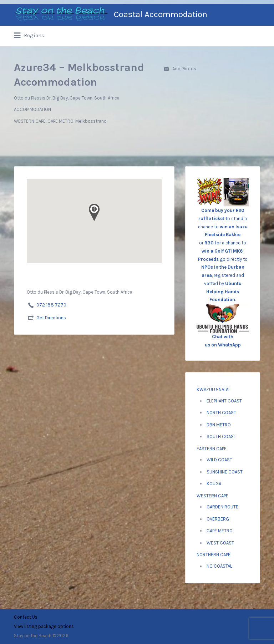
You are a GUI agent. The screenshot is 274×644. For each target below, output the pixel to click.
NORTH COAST (221, 413)
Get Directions (51, 318)
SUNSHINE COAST (225, 472)
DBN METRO (219, 425)
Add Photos (180, 69)
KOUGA (214, 484)
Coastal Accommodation (161, 14)
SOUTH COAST (221, 437)
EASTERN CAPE (212, 449)
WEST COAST (220, 543)
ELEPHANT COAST (224, 401)
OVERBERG (218, 519)
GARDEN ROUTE (222, 507)
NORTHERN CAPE (214, 555)
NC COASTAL (219, 566)
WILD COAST (219, 460)
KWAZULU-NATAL (214, 389)
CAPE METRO (220, 531)
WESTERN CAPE (212, 496)
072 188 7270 (51, 305)
